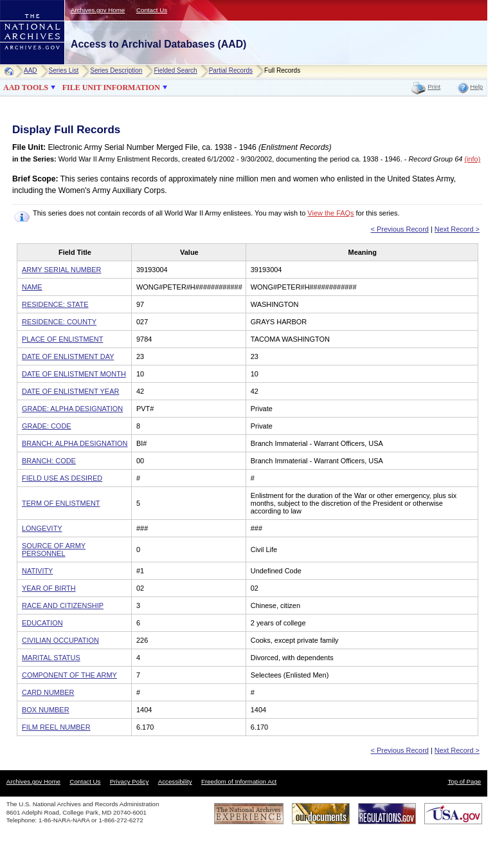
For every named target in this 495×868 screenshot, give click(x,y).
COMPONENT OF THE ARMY (69, 675)
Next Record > (457, 229)
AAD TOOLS (26, 88)
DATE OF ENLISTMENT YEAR (70, 391)
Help (476, 87)
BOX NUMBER (46, 710)
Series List (64, 70)
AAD (31, 70)
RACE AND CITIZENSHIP (63, 605)
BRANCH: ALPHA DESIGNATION (75, 443)
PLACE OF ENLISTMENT (62, 339)
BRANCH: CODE (49, 461)
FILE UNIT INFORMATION (111, 88)
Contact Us (152, 10)
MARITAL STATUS (51, 658)
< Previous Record (400, 229)
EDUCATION (42, 623)
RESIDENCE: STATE (55, 304)
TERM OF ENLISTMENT (61, 503)
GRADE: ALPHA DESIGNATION (72, 409)
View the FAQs (330, 213)
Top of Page (464, 781)
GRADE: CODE (47, 426)
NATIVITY (37, 571)
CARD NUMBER (48, 692)
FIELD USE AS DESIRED (62, 478)
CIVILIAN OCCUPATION (60, 640)
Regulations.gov (387, 814)
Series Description (116, 70)
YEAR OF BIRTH (49, 588)
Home (12, 71)
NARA (20, 65)
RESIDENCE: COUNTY (59, 322)
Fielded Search (175, 70)
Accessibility (175, 781)
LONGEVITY (42, 528)
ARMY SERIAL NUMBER (61, 270)
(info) (472, 159)
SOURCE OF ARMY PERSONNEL (54, 549)
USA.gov (453, 814)
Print (434, 87)
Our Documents (321, 814)
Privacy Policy (130, 781)
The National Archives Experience (249, 814)
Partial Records (231, 70)
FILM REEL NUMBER (56, 727)
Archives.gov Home (98, 10)
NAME (32, 287)
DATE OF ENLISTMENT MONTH (74, 374)
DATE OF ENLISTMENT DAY (68, 356)
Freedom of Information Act (239, 781)
